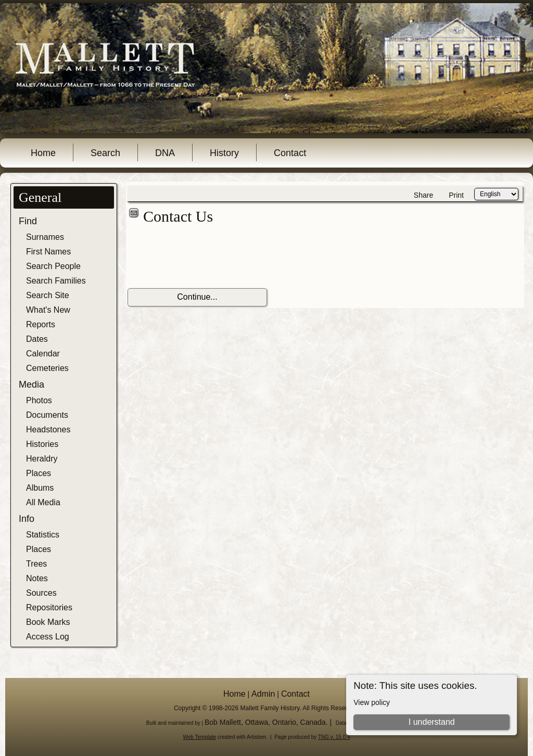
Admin (263, 694)
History (224, 153)
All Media (43, 502)
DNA (165, 153)
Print (456, 195)
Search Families (56, 281)
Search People (53, 266)
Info (27, 519)
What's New (48, 310)
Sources (41, 593)
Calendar (43, 354)
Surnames (45, 237)
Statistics (43, 535)
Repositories (49, 607)
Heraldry (42, 459)
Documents (47, 415)
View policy (372, 702)
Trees (36, 564)
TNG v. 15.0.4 (334, 737)
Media (31, 385)
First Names (48, 252)
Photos (39, 400)
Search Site (48, 295)
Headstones (48, 430)
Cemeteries (47, 368)
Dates (37, 339)
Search (105, 153)
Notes (37, 578)
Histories (42, 444)
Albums (40, 488)
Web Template (200, 737)
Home (43, 153)
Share (423, 195)
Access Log (48, 637)
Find (28, 221)
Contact (290, 153)
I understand (432, 722)
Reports (41, 324)
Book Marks (48, 622)
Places (39, 473)
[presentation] (207, 257)
